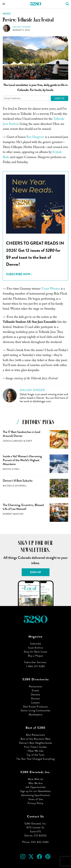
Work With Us (36, 779)
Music (7, 14)
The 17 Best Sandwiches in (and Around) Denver (22, 434)
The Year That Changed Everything (35, 759)
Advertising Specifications (36, 795)
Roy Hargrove (35, 137)
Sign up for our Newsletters (36, 791)
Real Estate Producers (36, 707)
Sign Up (60, 98)
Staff (29, 441)
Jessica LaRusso (13, 441)
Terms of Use (36, 799)
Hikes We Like (35, 751)
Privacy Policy (35, 803)
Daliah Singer (22, 27)
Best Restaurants (35, 735)
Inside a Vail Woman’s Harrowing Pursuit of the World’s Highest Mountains (22, 460)
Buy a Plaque (35, 656)
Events (36, 690)
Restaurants (36, 686)
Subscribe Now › (19, 274)
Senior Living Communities (36, 710)
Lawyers (35, 703)
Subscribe (36, 644)
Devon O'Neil (11, 469)
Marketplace (36, 715)
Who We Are (35, 783)
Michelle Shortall (15, 486)
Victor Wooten (51, 289)
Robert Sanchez (13, 514)
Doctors (36, 699)
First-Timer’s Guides (36, 747)
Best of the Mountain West (36, 739)
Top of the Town (36, 755)
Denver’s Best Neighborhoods (36, 743)
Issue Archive (35, 648)
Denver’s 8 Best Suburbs (18, 481)
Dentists (36, 695)
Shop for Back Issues (36, 652)
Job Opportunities (36, 787)
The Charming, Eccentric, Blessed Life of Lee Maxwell (23, 507)
